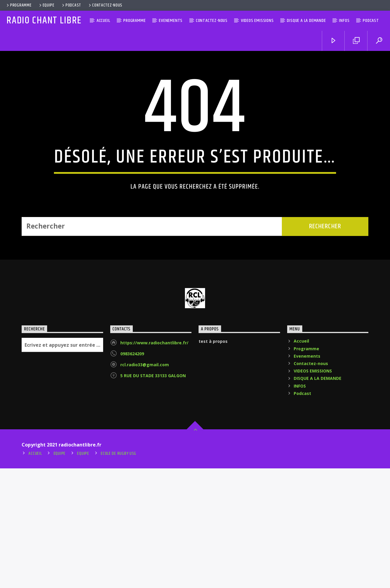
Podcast (71, 5)
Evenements (171, 21)
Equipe (46, 5)
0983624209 (132, 473)
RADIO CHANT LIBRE (44, 21)
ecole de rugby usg (119, 573)
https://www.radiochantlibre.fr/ (154, 462)
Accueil (103, 21)
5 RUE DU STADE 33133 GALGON (153, 495)
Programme (19, 5)
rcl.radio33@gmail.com (145, 484)
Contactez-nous (105, 5)
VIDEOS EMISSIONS (257, 21)
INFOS (344, 21)
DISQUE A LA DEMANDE (306, 21)
